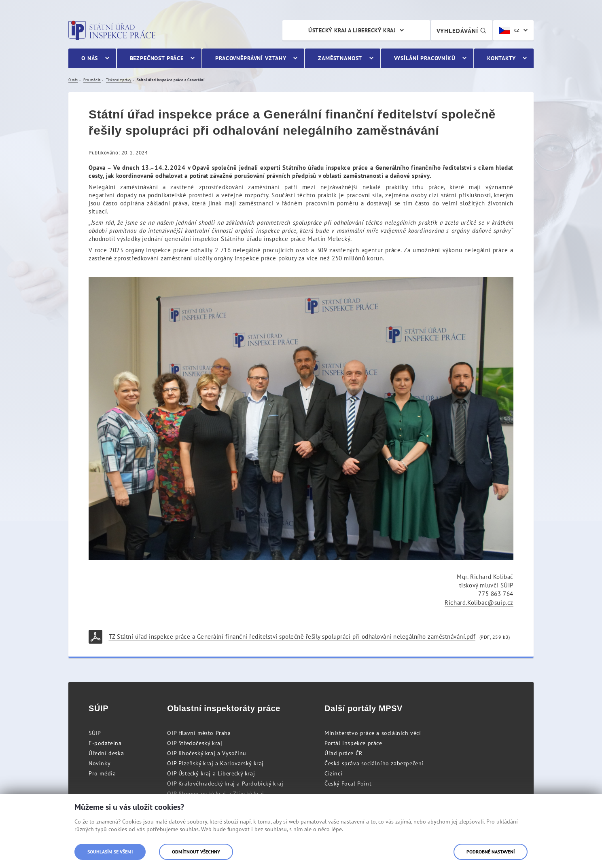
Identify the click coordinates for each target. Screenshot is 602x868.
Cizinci (333, 773)
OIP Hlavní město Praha (199, 733)
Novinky (100, 763)
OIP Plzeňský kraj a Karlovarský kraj (215, 763)
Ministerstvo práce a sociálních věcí (373, 733)
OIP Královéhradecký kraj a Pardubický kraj (225, 784)
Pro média (102, 773)
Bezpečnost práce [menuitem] (157, 58)
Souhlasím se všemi (110, 852)
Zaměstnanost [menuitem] (340, 58)
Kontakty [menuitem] (501, 58)
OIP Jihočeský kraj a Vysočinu (207, 753)
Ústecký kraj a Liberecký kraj (352, 30)
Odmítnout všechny (196, 852)
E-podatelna (105, 743)
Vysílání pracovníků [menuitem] (425, 58)
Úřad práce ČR (343, 753)
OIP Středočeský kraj (195, 743)
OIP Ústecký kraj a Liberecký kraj (211, 773)
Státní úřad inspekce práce (112, 30)
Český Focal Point (348, 784)
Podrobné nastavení (491, 852)
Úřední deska (106, 753)
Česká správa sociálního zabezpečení (374, 763)
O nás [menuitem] (90, 58)
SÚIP (95, 733)
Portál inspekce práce (353, 743)
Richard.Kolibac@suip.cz (479, 603)
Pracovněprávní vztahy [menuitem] (251, 58)
